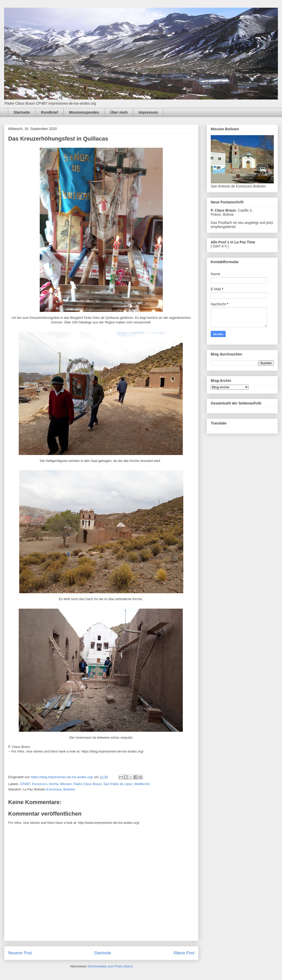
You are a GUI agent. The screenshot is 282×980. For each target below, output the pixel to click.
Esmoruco (40, 784)
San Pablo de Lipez (118, 784)
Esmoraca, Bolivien (61, 789)
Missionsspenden (84, 112)
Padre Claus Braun (87, 784)
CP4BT (25, 784)
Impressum (148, 112)
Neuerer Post (20, 953)
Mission (66, 784)
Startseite (22, 112)
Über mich (119, 112)
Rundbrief (49, 112)
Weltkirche (142, 784)
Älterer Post (184, 953)
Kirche (54, 784)
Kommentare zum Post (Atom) (110, 966)
